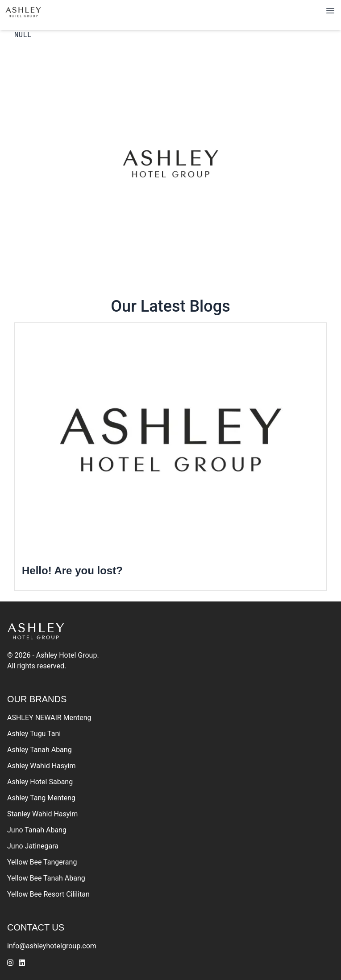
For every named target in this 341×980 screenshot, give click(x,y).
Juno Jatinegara (33, 846)
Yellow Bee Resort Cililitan (48, 894)
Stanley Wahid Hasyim (42, 814)
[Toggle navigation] (330, 11)
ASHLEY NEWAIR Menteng (49, 718)
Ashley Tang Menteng (41, 798)
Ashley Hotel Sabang (40, 782)
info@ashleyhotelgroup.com (52, 946)
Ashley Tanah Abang (40, 750)
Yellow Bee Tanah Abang (46, 878)
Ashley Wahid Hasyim (42, 766)
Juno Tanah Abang (37, 830)
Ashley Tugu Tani (34, 734)
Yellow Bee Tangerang (42, 862)
